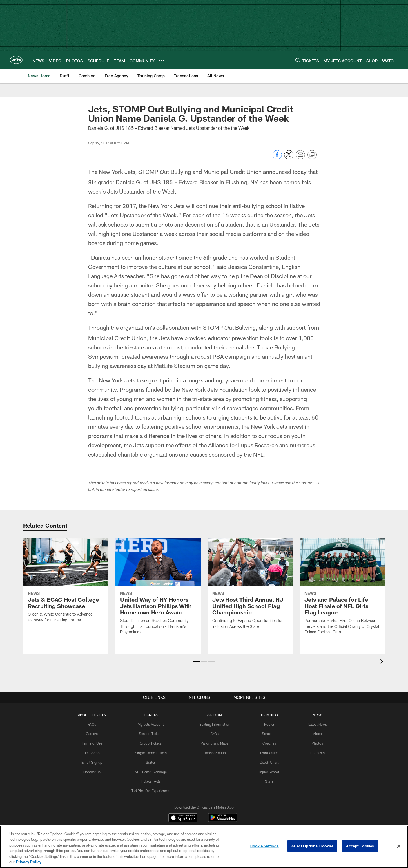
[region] (204, 847)
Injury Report (269, 759)
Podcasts (318, 740)
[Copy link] (312, 155)
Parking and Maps (215, 730)
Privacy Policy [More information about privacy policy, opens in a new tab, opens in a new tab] (29, 862)
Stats (269, 768)
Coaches (269, 730)
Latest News (318, 711)
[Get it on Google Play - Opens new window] (223, 808)
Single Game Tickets (151, 740)
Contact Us (92, 759)
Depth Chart (269, 749)
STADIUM (215, 702)
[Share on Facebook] (277, 158)
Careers (92, 721)
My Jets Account (151, 711)
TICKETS (151, 702)
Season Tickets (151, 721)
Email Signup (92, 749)
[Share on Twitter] (289, 158)
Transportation (215, 740)
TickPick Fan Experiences (151, 778)
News (318, 702)
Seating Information (215, 711)
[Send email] (300, 158)
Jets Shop (92, 740)
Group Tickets (151, 730)
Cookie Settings (264, 846)
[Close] (399, 846)
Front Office (269, 740)
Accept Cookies (360, 846)
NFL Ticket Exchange (151, 759)
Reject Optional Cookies (312, 846)
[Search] (298, 60)
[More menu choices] (162, 60)
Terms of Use (92, 730)
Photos (317, 730)
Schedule (269, 721)
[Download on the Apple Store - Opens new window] (183, 805)
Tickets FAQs (151, 768)
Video (317, 721)
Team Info (269, 702)
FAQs (92, 711)
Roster (269, 711)
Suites (151, 749)
